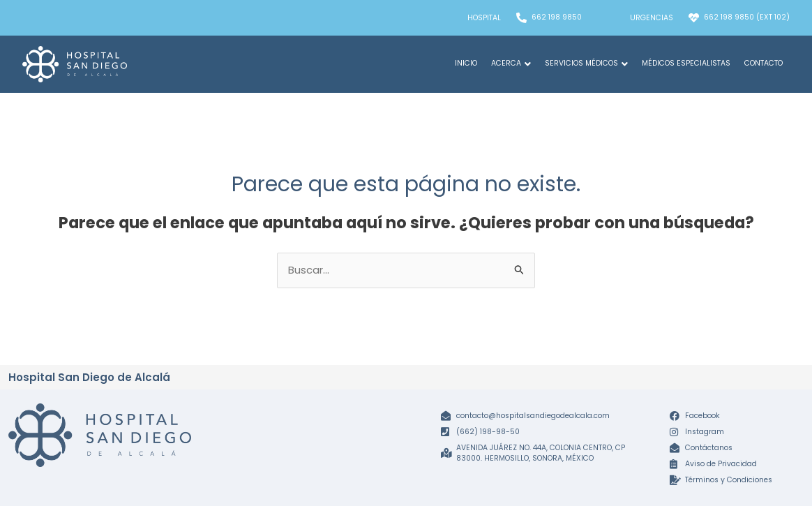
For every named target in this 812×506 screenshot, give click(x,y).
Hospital (484, 18)
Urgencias (652, 18)
